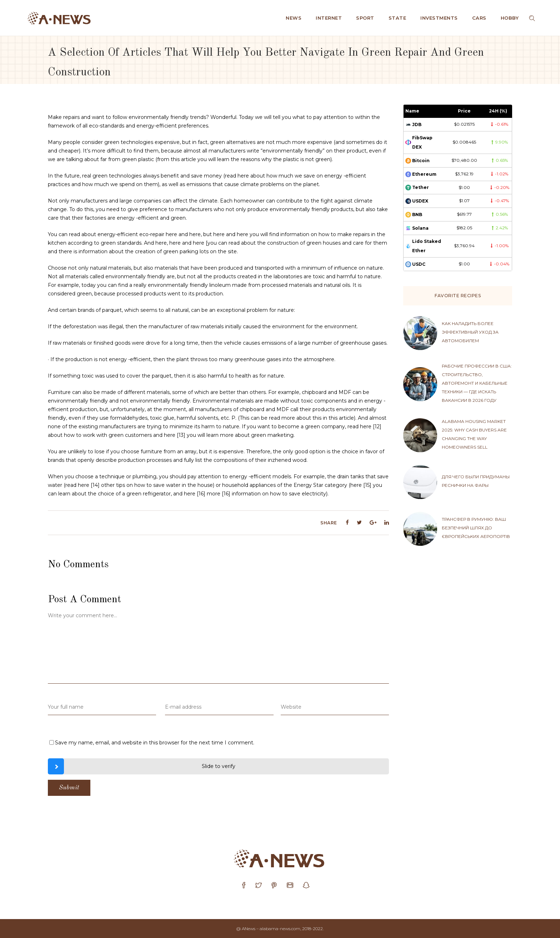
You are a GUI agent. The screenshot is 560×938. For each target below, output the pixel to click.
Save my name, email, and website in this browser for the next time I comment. (155, 743)
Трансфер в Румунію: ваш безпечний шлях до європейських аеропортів (476, 528)
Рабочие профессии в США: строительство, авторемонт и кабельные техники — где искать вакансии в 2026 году (477, 383)
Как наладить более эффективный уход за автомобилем (470, 332)
